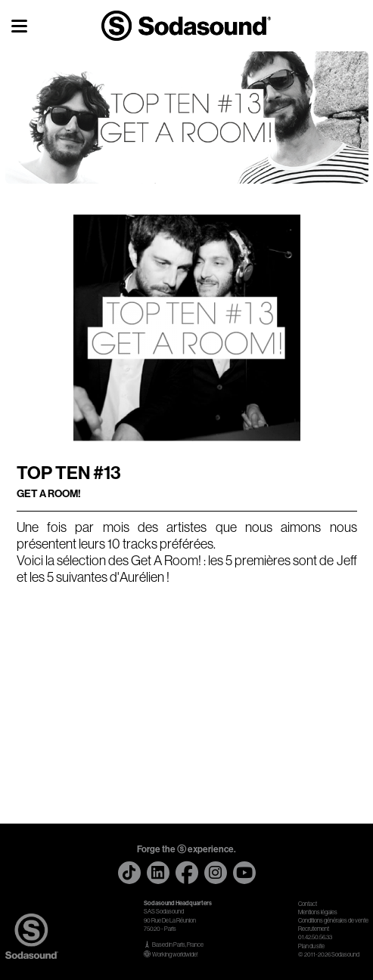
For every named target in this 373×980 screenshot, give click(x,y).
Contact (308, 904)
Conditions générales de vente (333, 921)
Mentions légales (318, 912)
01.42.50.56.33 (315, 937)
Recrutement (314, 929)
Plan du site (311, 946)
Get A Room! (166, 561)
